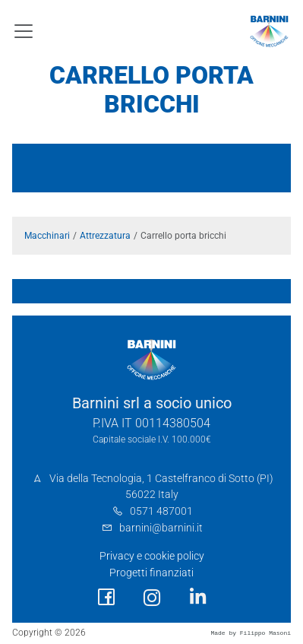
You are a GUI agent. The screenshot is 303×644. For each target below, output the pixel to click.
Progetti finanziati (151, 573)
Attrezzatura (105, 236)
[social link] (106, 597)
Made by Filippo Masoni (251, 633)
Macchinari (47, 236)
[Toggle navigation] (24, 31)
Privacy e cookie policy (152, 556)
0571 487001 (161, 511)
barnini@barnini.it (161, 528)
